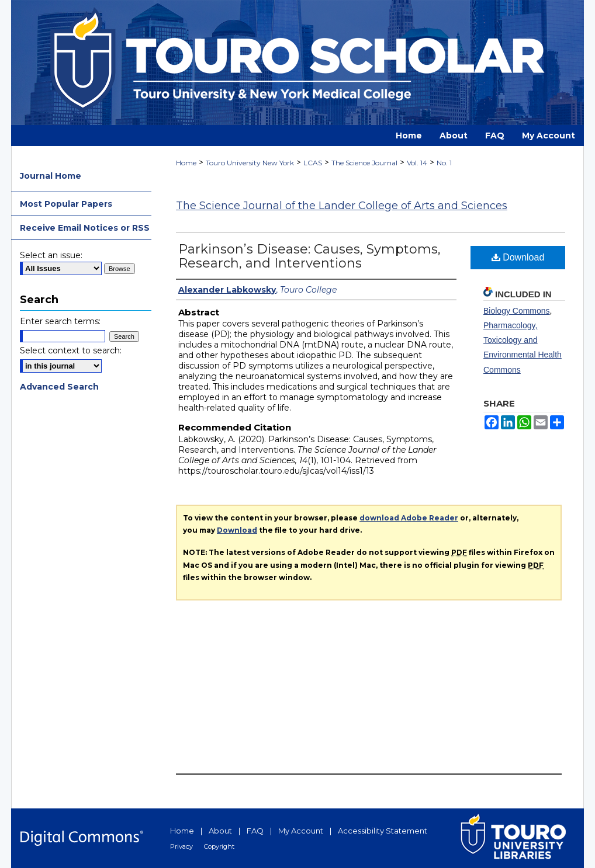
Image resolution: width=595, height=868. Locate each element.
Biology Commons (517, 311)
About (220, 831)
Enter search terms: (60, 321)
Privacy (181, 846)
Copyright (219, 846)
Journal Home (51, 176)
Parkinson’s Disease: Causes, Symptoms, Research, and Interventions (309, 256)
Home (186, 163)
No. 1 (444, 163)
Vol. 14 (417, 163)
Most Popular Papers (66, 204)
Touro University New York (250, 163)
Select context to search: (71, 350)
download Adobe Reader (409, 518)
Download (518, 257)
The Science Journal (364, 163)
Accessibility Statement (383, 831)
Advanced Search (59, 387)
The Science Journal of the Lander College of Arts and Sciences (342, 206)
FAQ (255, 831)
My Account (301, 831)
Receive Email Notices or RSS (85, 228)
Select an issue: (51, 255)
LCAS (313, 163)
